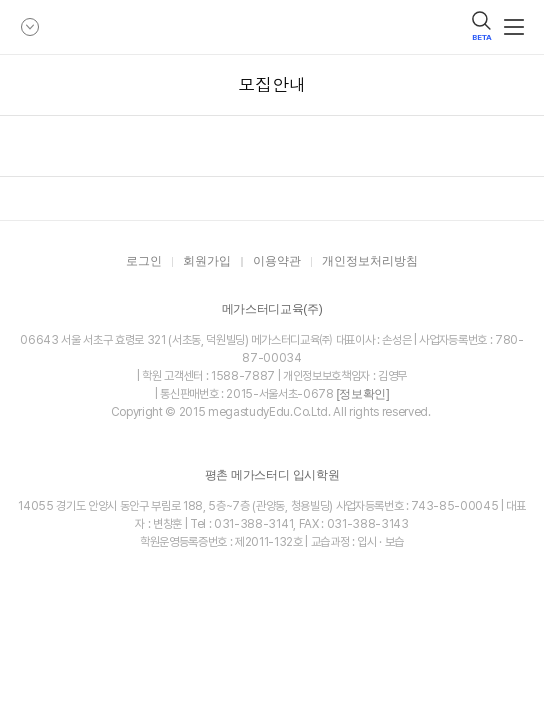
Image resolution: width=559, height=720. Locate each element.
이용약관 (277, 262)
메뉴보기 (514, 27)
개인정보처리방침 (370, 262)
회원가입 (207, 262)
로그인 (144, 262)
